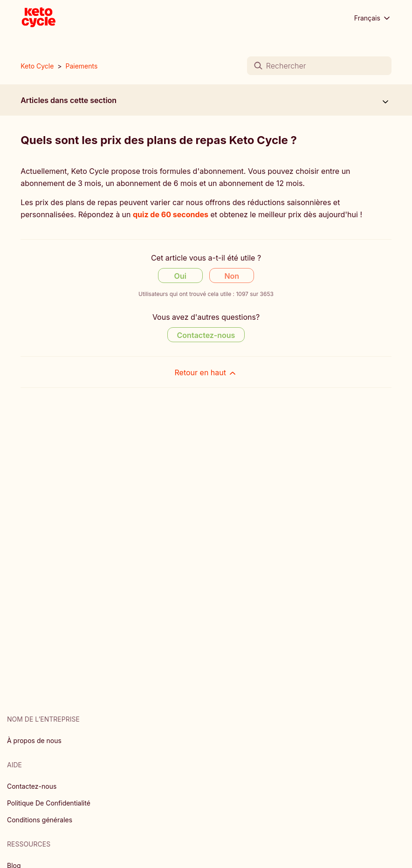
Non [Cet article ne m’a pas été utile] (232, 276)
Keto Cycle (37, 66)
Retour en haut (206, 373)
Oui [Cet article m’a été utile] (180, 276)
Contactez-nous (32, 786)
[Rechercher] (319, 66)
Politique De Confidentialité (49, 803)
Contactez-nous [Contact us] (206, 335)
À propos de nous (34, 741)
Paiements (82, 66)
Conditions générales (40, 820)
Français (373, 18)
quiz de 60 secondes (171, 214)
